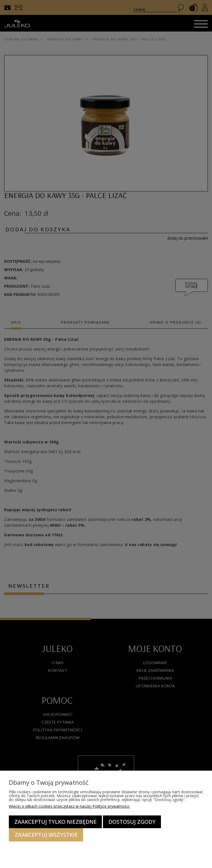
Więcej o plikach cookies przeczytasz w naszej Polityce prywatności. (69, 806)
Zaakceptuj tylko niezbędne (55, 822)
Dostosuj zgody (132, 822)
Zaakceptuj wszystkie (46, 835)
